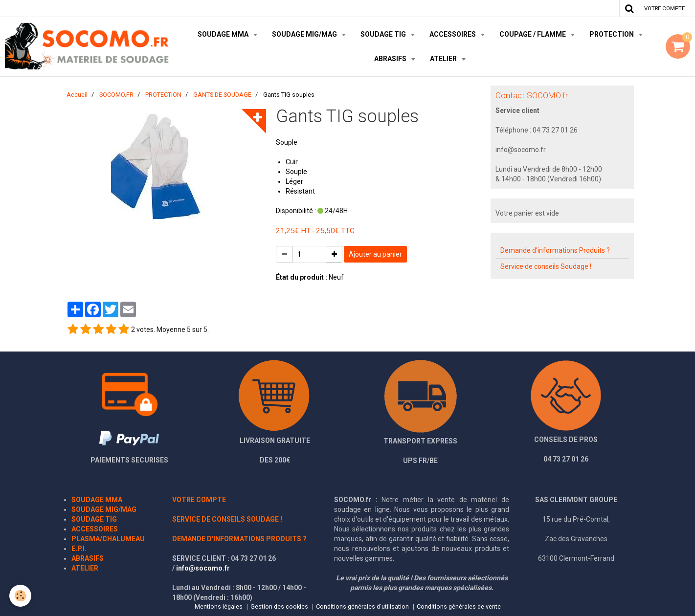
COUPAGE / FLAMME (533, 34)
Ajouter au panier (375, 254)
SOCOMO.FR (116, 95)
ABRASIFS (391, 59)
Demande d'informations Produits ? (555, 250)
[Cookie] (21, 596)
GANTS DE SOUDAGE (222, 95)
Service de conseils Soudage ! (546, 266)
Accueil (77, 95)
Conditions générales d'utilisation (362, 606)
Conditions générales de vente (459, 606)
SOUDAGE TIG (384, 34)
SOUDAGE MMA (224, 34)
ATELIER (444, 59)
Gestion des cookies (279, 606)
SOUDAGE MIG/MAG (305, 34)
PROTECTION (612, 34)
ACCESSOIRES (453, 34)
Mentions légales (219, 606)
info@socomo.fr (203, 568)
